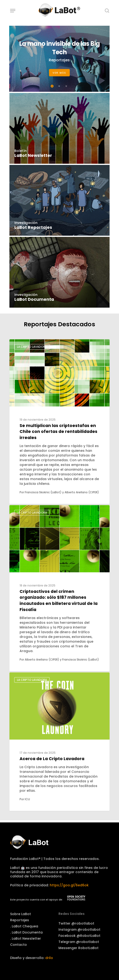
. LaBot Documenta (26, 932)
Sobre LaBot (21, 914)
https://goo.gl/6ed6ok (69, 885)
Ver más (59, 73)
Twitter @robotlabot (76, 923)
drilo (49, 958)
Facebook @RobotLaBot (79, 936)
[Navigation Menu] (13, 11)
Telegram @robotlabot (79, 942)
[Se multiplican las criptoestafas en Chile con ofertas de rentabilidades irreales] (59, 422)
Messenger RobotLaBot (78, 948)
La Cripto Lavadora (32, 347)
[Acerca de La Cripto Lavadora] (59, 742)
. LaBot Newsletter (26, 938)
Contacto (18, 945)
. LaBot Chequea (24, 926)
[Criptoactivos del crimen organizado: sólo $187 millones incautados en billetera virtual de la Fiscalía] (59, 588)
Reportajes (20, 920)
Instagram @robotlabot (79, 930)
